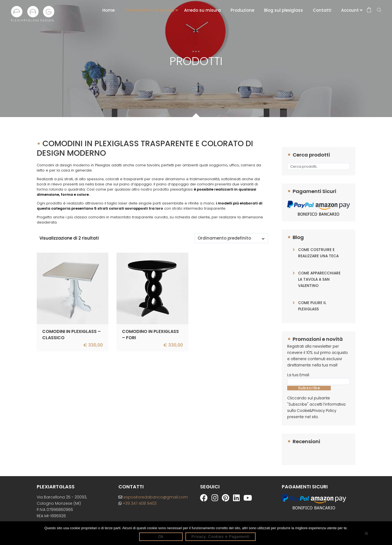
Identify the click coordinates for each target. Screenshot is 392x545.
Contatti (322, 10)
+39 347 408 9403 (137, 503)
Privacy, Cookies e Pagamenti (220, 537)
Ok (161, 537)
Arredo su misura (202, 10)
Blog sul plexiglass (284, 10)
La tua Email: (298, 375)
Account (350, 10)
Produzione (242, 10)
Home (108, 10)
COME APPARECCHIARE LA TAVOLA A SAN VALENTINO (319, 279)
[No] (366, 533)
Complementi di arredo (149, 10)
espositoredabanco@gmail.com (153, 497)
